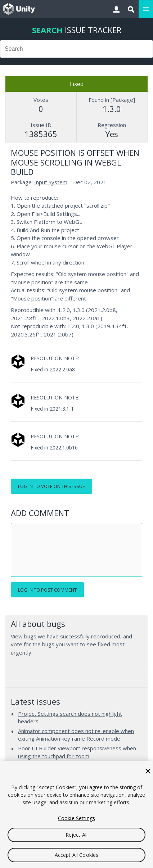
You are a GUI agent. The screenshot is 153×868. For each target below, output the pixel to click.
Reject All (76, 835)
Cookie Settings (76, 818)
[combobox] (76, 49)
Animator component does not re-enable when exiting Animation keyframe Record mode (76, 735)
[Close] (148, 771)
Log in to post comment (47, 590)
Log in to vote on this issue (51, 486)
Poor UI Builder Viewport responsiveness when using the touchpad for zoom (77, 752)
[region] (76, 815)
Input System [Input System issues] (51, 182)
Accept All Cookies (77, 855)
